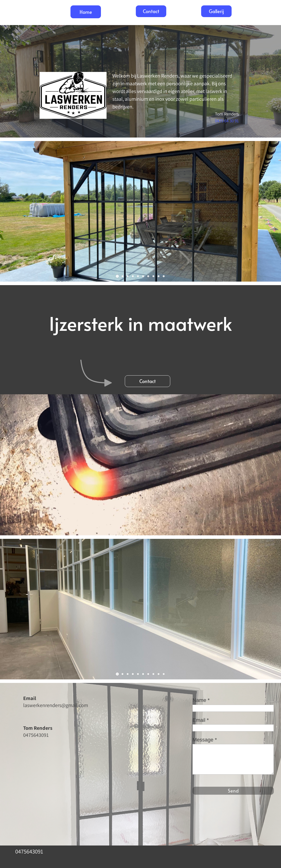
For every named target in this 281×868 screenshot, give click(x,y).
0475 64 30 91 (227, 121)
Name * (201, 700)
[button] (117, 276)
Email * (201, 720)
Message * (205, 740)
